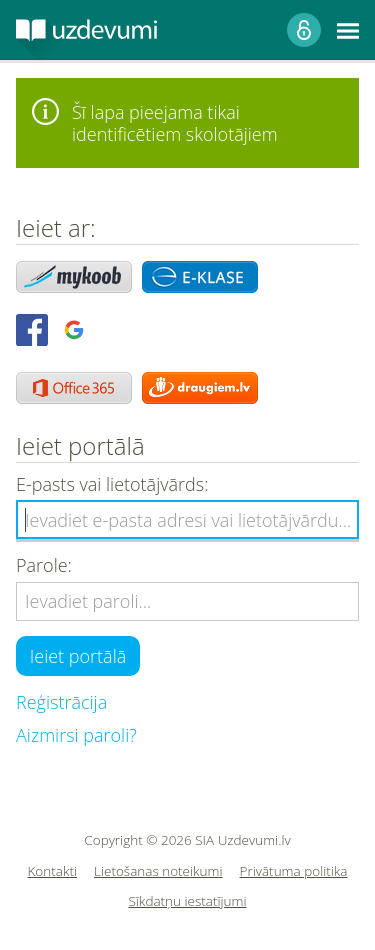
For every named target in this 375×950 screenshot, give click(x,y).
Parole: (44, 565)
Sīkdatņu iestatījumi (187, 901)
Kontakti (53, 871)
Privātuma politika (294, 871)
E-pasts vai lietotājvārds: (112, 484)
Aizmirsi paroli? (76, 735)
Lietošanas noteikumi (158, 871)
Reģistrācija (61, 702)
